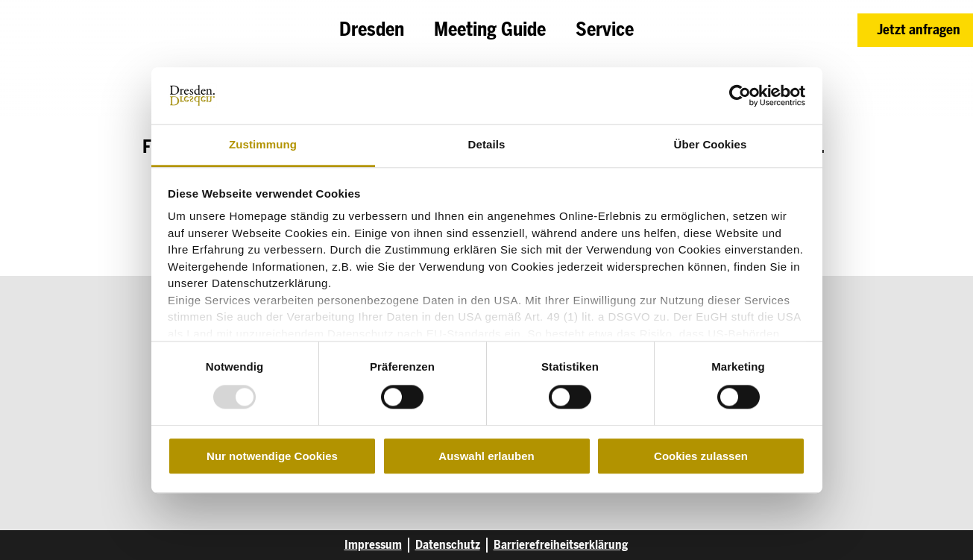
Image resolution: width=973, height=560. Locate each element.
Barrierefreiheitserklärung (561, 545)
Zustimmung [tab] (263, 145)
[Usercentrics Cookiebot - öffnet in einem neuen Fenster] (740, 95)
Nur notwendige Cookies (272, 456)
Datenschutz (448, 545)
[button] (915, 30)
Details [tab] (487, 145)
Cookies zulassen (701, 456)
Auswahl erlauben (486, 456)
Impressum (373, 545)
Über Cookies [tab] (711, 145)
